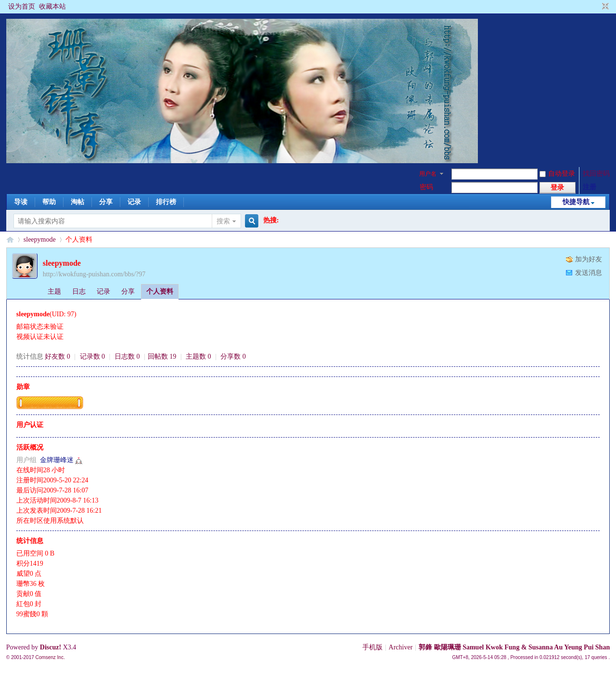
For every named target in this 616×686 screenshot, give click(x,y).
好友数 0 (58, 356)
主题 (54, 291)
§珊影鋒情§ (10, 239)
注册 (590, 187)
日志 (79, 291)
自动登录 (557, 174)
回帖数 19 (162, 356)
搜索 (223, 221)
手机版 (372, 647)
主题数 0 (199, 356)
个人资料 (160, 291)
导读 (21, 202)
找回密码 (596, 174)
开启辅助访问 (596, 7)
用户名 (428, 174)
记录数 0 (93, 356)
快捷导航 (576, 202)
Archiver (401, 647)
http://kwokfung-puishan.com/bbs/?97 (94, 274)
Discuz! (51, 647)
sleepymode (40, 239)
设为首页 (22, 6)
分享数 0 (233, 356)
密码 (426, 187)
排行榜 (166, 202)
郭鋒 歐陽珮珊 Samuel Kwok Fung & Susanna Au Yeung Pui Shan (514, 647)
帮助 (49, 202)
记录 (134, 202)
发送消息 (589, 273)
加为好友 (589, 259)
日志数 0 (127, 356)
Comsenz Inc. (50, 657)
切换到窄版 (604, 7)
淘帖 (77, 202)
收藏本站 (52, 6)
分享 (106, 202)
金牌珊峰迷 (57, 460)
